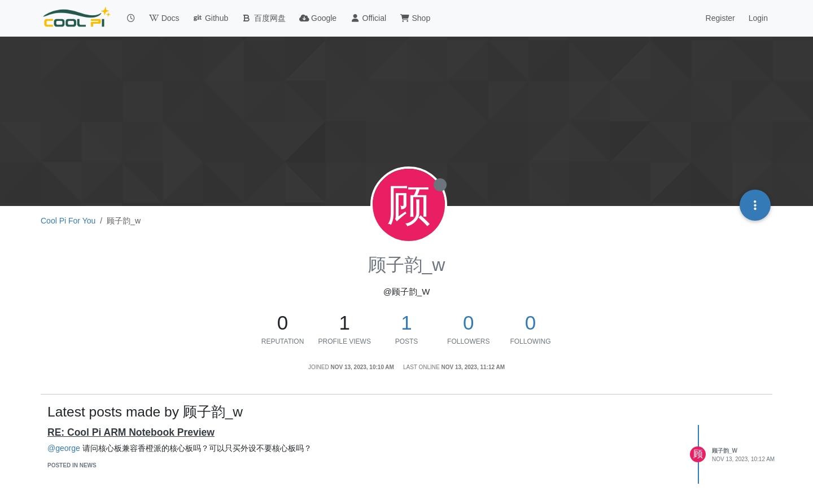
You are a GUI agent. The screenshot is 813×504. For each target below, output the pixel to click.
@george (64, 448)
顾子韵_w (725, 451)
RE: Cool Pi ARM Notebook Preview (131, 432)
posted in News (72, 465)
